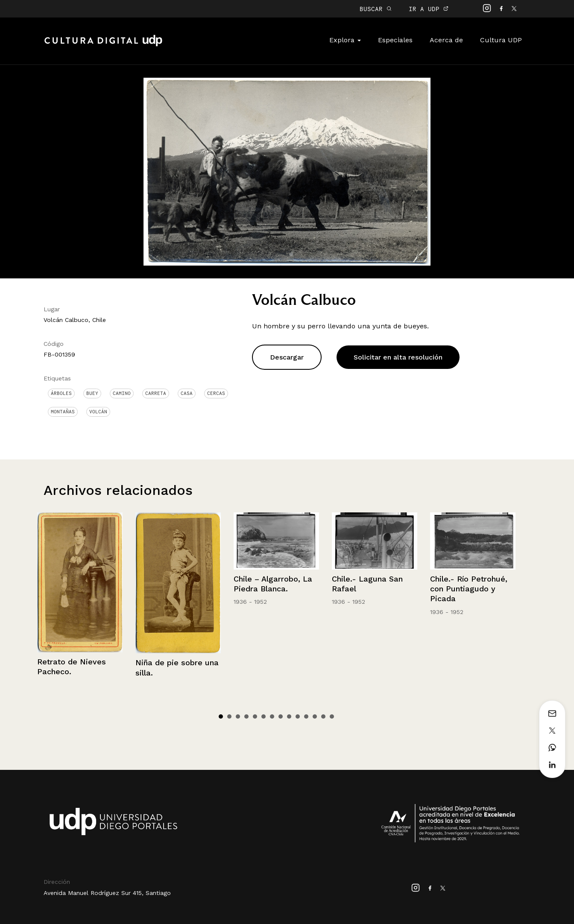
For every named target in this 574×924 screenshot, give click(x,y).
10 (298, 716)
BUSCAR (376, 9)
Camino (122, 393)
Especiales (395, 40)
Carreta (156, 393)
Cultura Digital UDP (103, 45)
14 (332, 716)
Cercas (216, 393)
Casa (187, 393)
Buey (92, 393)
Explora (345, 40)
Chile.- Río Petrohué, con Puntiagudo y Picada (469, 589)
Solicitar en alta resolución (398, 357)
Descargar (287, 357)
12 (315, 716)
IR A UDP (429, 9)
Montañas (63, 412)
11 (306, 716)
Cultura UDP (501, 40)
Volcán (98, 412)
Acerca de (446, 40)
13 (323, 716)
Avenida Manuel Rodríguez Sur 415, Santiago (107, 893)
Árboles (61, 393)
